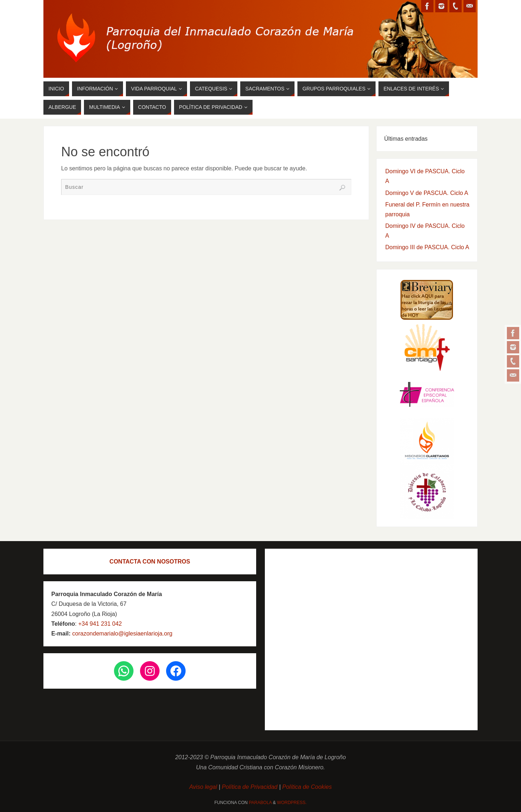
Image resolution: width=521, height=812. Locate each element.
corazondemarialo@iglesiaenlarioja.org (121, 634)
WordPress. (292, 803)
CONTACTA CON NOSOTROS (150, 562)
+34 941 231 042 (100, 624)
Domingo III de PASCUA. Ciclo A (427, 247)
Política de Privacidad (250, 787)
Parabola (260, 803)
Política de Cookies (307, 787)
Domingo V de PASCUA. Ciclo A (427, 193)
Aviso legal (204, 787)
